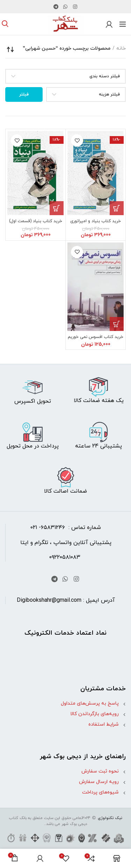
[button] (117, 208)
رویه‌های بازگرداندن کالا (94, 714)
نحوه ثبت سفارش (100, 771)
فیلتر (24, 94)
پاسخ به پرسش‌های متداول (90, 703)
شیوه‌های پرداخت (100, 792)
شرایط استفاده (104, 724)
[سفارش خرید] (10, 49)
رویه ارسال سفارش (99, 782)
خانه (121, 48)
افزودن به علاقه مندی (77, 140)
